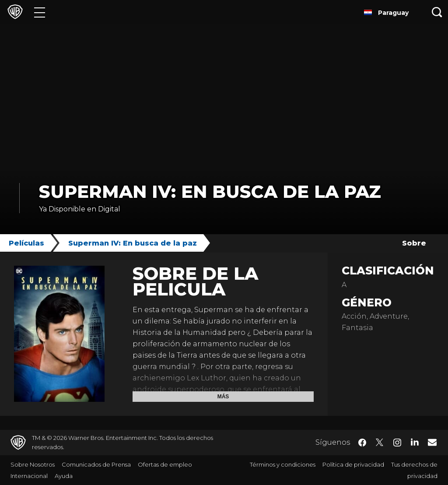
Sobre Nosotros (33, 464)
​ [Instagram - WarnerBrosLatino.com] (397, 443)
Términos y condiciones (283, 464)
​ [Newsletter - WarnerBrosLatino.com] (432, 442)
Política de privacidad (353, 464)
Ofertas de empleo (165, 464)
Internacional (29, 476)
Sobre (414, 243)
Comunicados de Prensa (96, 464)
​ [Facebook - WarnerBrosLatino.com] (362, 443)
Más (223, 397)
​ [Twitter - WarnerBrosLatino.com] (380, 443)
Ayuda (64, 476)
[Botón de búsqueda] (437, 12)
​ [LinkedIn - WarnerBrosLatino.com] (415, 442)
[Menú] (40, 12)
